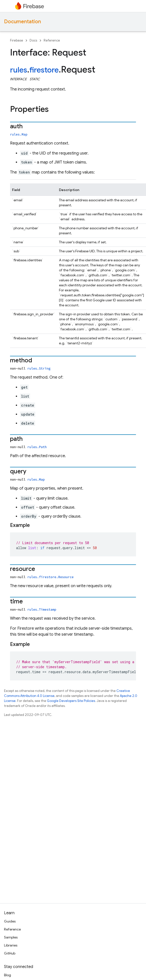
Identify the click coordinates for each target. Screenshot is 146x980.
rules (19, 70)
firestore (44, 70)
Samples (11, 937)
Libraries (11, 945)
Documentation (22, 22)
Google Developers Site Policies (71, 701)
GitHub (10, 953)
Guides (10, 921)
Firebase (17, 40)
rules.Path (37, 447)
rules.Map (19, 134)
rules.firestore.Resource (50, 577)
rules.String (39, 368)
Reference (52, 40)
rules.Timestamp (42, 609)
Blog (8, 975)
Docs (33, 40)
